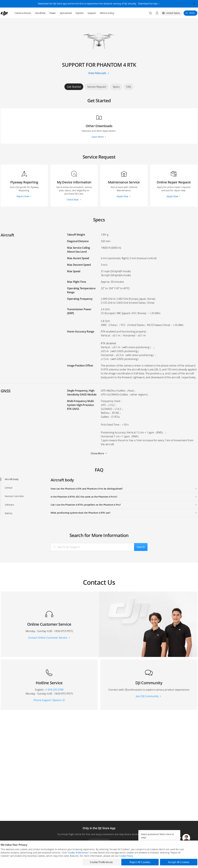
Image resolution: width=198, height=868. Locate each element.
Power (53, 13)
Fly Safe (84, 863)
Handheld (40, 13)
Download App (99, 842)
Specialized (66, 13)
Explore (80, 13)
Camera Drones (23, 13)
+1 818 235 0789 (54, 690)
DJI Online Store (48, 863)
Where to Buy (107, 13)
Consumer (5, 863)
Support (92, 13)
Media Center (127, 863)
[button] (186, 838)
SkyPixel (165, 863)
